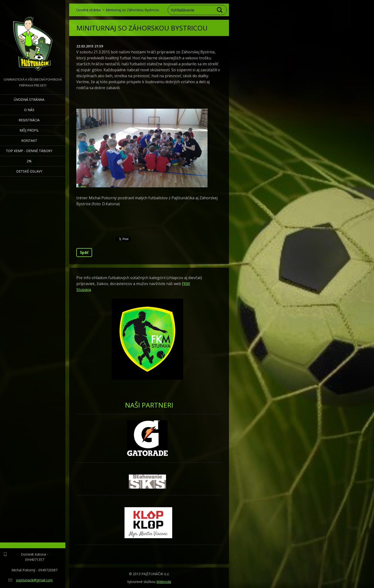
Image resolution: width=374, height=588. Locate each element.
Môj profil (29, 130)
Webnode (164, 582)
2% (29, 161)
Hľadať (220, 10)
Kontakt (29, 141)
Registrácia (29, 120)
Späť (84, 252)
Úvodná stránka (29, 100)
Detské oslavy (29, 171)
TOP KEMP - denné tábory (29, 151)
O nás (29, 110)
